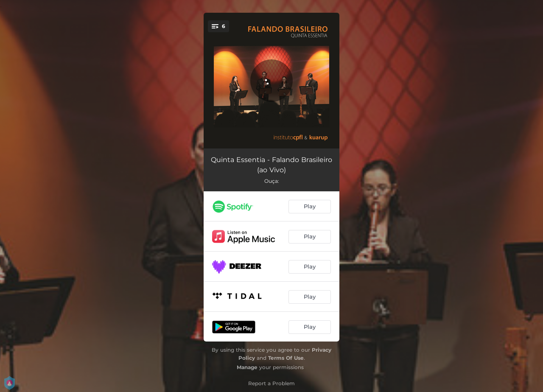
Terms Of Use (286, 358)
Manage (247, 367)
